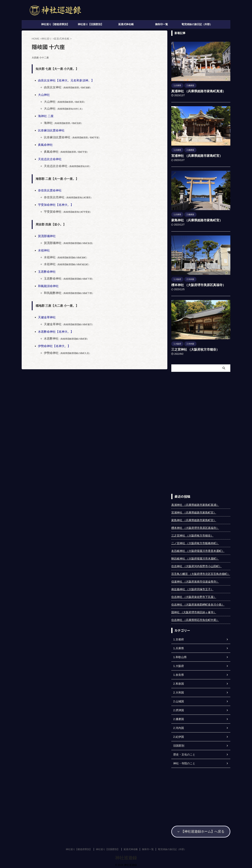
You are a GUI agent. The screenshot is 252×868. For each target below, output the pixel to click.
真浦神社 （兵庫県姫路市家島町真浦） (195, 91)
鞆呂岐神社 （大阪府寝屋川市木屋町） (195, 557)
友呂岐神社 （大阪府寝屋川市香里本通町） (198, 549)
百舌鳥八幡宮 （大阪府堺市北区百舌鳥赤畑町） (201, 573)
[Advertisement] (201, 431)
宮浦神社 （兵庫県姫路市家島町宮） (194, 155)
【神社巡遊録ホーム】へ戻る (201, 830)
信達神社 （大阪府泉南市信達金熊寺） (195, 580)
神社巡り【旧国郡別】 (91, 24)
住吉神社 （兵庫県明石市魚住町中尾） (195, 619)
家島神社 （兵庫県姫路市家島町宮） (194, 220)
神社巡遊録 (126, 855)
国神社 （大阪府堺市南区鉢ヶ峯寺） (194, 611)
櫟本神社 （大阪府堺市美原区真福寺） (195, 284)
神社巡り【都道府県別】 (55, 24)
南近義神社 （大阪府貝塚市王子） (192, 588)
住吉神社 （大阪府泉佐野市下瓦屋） (194, 596)
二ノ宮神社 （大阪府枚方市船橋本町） (195, 542)
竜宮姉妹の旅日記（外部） (197, 24)
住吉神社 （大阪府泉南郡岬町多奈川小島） (198, 603)
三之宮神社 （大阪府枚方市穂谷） (192, 348)
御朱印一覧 (162, 24)
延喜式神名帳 (126, 24)
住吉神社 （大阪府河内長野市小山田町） (196, 565)
